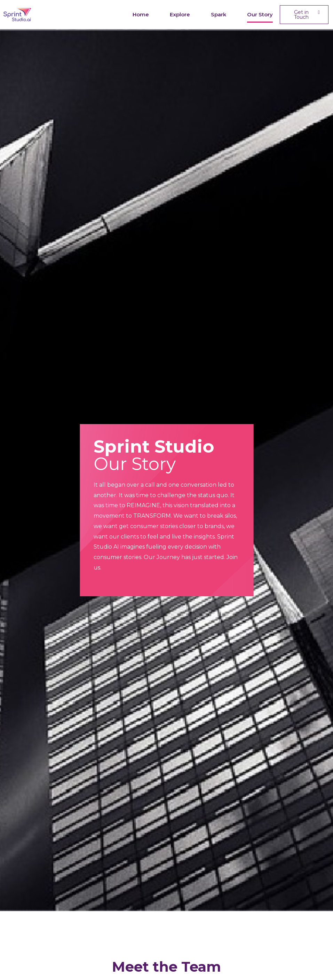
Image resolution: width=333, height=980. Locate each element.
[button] (304, 15)
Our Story (260, 14)
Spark (219, 14)
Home (141, 14)
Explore (180, 14)
